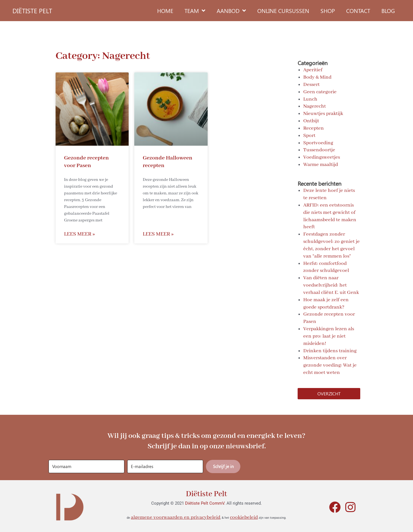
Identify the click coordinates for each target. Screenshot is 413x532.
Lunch (310, 99)
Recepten (314, 128)
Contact (358, 11)
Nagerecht (315, 106)
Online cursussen (283, 11)
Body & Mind (317, 77)
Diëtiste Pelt (207, 493)
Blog (388, 11)
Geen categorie (320, 92)
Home (165, 11)
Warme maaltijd (321, 164)
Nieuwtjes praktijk (323, 114)
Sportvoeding (318, 143)
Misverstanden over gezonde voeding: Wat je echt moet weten (330, 365)
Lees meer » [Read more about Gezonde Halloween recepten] (158, 234)
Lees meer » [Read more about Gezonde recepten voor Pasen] (79, 234)
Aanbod (231, 11)
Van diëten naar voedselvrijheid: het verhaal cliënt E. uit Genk (331, 285)
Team (195, 11)
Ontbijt (311, 121)
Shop (328, 11)
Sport (309, 135)
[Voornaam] (86, 466)
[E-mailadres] (165, 466)
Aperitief (313, 70)
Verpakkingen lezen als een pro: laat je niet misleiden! (329, 336)
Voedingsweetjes (322, 157)
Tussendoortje (319, 150)
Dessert (311, 85)
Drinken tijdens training (330, 350)
